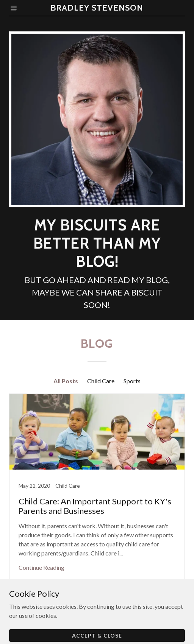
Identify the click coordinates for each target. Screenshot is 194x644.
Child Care (101, 381)
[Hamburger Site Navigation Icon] (21, 8)
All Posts (66, 381)
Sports (132, 381)
